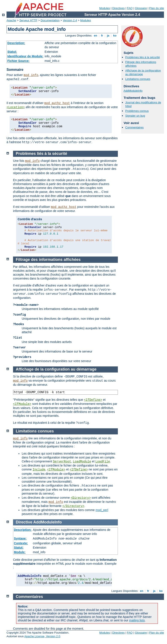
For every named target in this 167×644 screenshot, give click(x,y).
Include (39, 470)
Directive (24, 522)
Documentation (50, 20)
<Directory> (81, 498)
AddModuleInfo (133, 91)
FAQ (130, 8)
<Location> (16, 107)
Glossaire (141, 8)
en (95, 36)
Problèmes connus (137, 111)
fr (102, 36)
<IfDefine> (93, 400)
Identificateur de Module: (25, 56)
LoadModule (82, 462)
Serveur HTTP (28, 20)
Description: (16, 43)
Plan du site (157, 8)
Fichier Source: (18, 61)
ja (108, 36)
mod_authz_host (57, 103)
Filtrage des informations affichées (48, 260)
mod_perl (102, 510)
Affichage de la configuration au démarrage (56, 369)
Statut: (12, 52)
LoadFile (103, 462)
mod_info (31, 75)
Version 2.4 (70, 20)
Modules (104, 8)
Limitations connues (138, 79)
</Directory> (73, 506)
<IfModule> (22, 404)
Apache (11, 20)
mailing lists (137, 620)
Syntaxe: (20, 538)
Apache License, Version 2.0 (42, 636)
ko (115, 36)
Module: (20, 552)
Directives (118, 8)
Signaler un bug (135, 116)
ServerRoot (62, 462)
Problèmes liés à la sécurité (143, 57)
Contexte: (21, 543)
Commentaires (134, 127)
